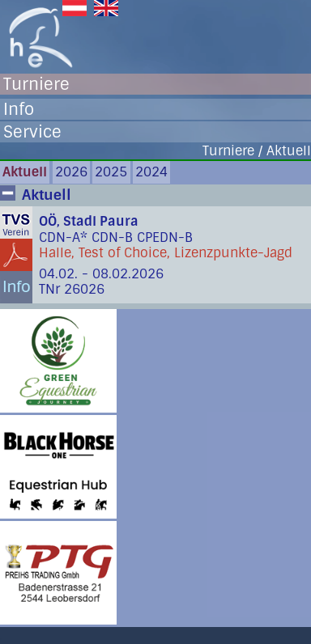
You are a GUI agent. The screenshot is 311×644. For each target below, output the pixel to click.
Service (32, 132)
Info (19, 109)
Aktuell (25, 172)
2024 (151, 172)
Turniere (36, 84)
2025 (111, 172)
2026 (71, 172)
